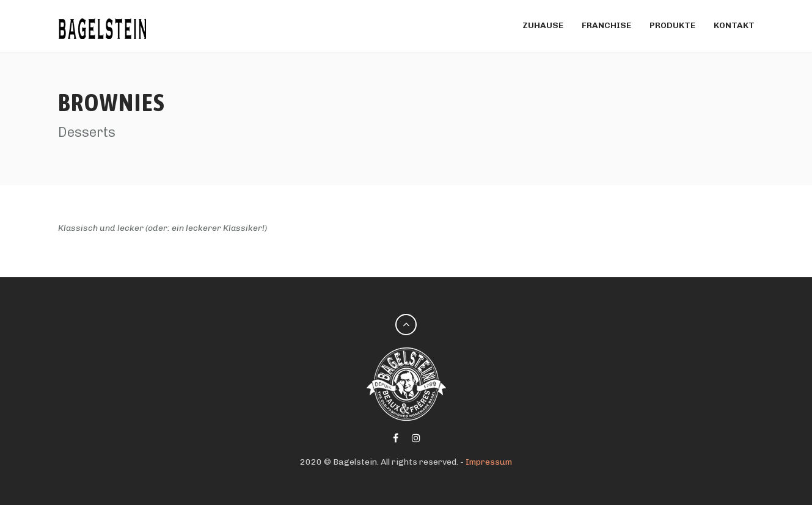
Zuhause (543, 25)
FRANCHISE (606, 25)
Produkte (672, 25)
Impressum (489, 462)
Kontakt (734, 25)
